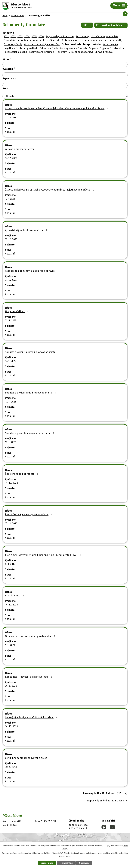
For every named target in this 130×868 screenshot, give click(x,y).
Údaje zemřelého (17, 311)
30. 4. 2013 (11, 767)
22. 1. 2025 (11, 320)
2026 (41, 36)
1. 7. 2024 (10, 199)
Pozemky (62, 52)
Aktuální (10, 132)
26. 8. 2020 (11, 686)
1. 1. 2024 (10, 645)
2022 (13, 36)
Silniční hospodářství (81, 52)
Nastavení (84, 863)
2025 (34, 36)
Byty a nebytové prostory (60, 36)
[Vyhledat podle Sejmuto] (65, 86)
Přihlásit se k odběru (111, 25)
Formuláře (10, 40)
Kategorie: (8, 33)
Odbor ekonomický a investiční (42, 44)
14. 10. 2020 (11, 483)
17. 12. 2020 (11, 118)
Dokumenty (83, 36)
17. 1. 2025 (11, 361)
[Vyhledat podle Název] (65, 64)
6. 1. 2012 (10, 564)
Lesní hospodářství (92, 40)
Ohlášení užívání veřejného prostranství (31, 636)
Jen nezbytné (66, 863)
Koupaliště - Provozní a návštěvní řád (29, 677)
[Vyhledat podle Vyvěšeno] (65, 75)
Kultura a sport (70, 40)
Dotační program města (105, 36)
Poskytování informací (42, 52)
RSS (87, 25)
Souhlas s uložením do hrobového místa (31, 393)
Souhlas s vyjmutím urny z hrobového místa (33, 352)
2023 (20, 36)
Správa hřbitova (104, 52)
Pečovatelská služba (15, 52)
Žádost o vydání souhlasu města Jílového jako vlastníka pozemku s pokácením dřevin (57, 109)
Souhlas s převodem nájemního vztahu (30, 433)
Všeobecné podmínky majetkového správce (32, 271)
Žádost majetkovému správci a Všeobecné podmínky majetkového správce (50, 190)
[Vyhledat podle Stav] (65, 96)
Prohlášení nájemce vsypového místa (29, 514)
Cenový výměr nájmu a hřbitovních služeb (31, 717)
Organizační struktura (112, 48)
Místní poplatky (114, 40)
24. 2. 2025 (11, 280)
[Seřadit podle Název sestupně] (13, 59)
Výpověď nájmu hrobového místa (26, 230)
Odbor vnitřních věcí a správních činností (63, 48)
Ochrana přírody (13, 44)
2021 (6, 36)
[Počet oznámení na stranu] (122, 793)
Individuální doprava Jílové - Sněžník (38, 40)
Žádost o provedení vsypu (22, 149)
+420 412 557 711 (47, 821)
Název (7, 59)
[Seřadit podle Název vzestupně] (13, 58)
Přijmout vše (47, 863)
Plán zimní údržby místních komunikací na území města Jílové (43, 555)
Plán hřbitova (15, 596)
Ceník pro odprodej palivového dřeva (29, 758)
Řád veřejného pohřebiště (22, 474)
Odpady (93, 48)
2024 (27, 36)
